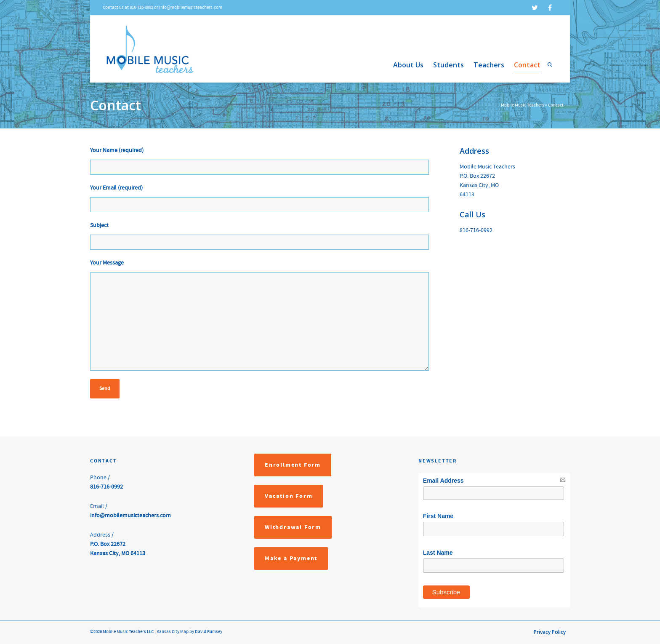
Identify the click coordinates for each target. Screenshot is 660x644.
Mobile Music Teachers (523, 105)
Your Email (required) (116, 188)
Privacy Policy (550, 632)
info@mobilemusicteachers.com (130, 516)
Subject (99, 225)
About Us (408, 65)
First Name (438, 516)
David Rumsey (208, 632)
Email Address (443, 481)
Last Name (438, 553)
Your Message (107, 263)
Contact (527, 66)
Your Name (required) (117, 150)
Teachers (489, 65)
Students (448, 65)
